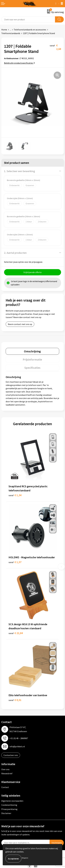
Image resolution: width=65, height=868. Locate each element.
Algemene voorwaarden (12, 801)
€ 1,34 (15, 495)
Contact (5, 787)
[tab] (32, 351)
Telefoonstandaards (11, 33)
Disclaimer (6, 813)
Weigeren (25, 858)
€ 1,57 (15, 562)
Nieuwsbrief (7, 773)
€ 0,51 (15, 700)
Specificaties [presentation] (32, 368)
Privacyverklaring (9, 809)
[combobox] (28, 19)
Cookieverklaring (9, 805)
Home (4, 30)
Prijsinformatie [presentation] (32, 359)
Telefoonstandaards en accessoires (30, 30)
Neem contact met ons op (20, 324)
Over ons (5, 769)
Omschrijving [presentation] (32, 351)
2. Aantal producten (15, 253)
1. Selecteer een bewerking (19, 171)
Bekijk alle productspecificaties (19, 63)
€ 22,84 (16, 633)
